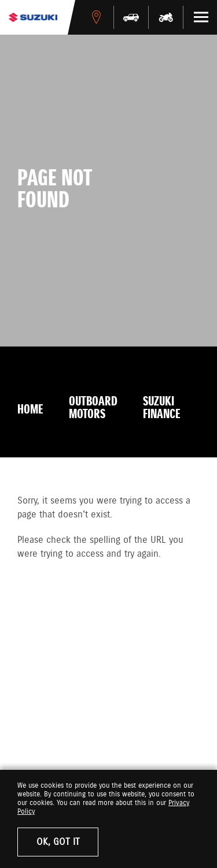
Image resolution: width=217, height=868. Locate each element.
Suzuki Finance (162, 408)
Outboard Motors (93, 408)
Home (30, 410)
